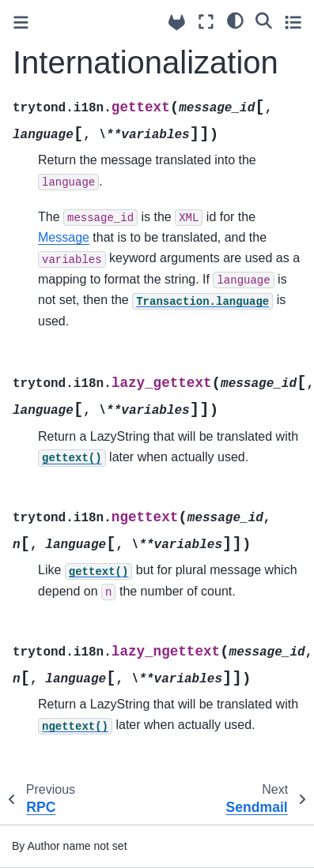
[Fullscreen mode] (206, 22)
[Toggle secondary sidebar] (293, 22)
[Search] (264, 20)
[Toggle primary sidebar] (21, 23)
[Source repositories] (177, 23)
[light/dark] (235, 20)
